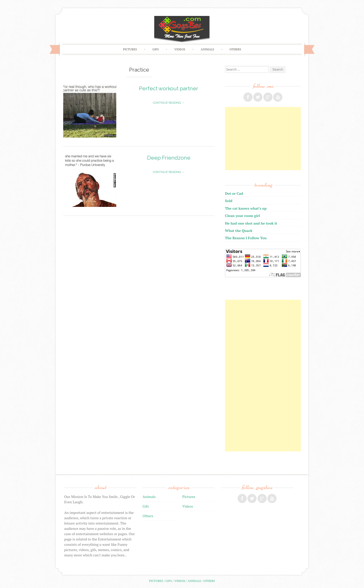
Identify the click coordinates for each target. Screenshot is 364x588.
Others (235, 49)
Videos (180, 49)
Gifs (156, 49)
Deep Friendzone (169, 158)
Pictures (130, 49)
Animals (207, 49)
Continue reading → (169, 103)
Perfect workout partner (169, 88)
